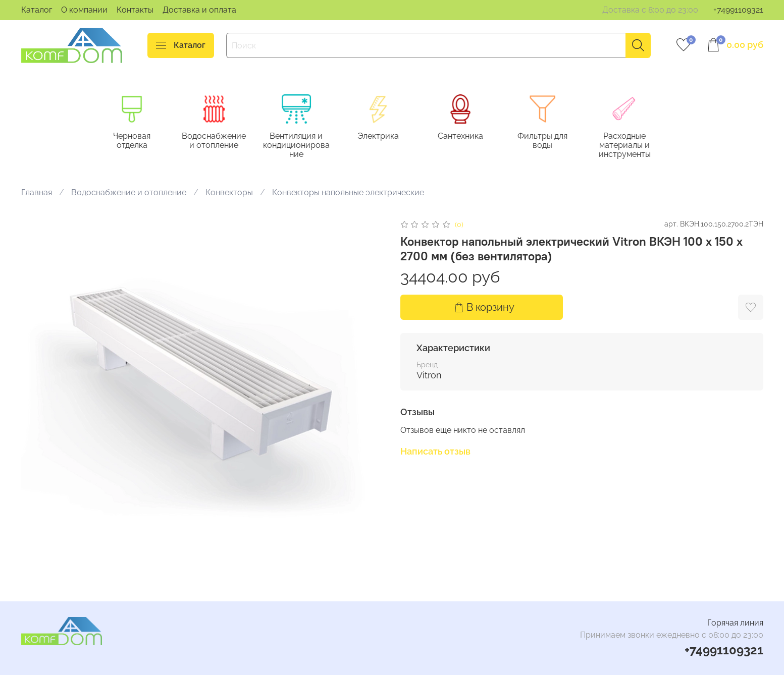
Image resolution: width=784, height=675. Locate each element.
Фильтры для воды (554, 136)
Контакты (135, 10)
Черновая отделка (135, 136)
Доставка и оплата (199, 10)
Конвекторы (229, 193)
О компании (84, 10)
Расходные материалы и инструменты (637, 146)
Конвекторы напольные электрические (348, 193)
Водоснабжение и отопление (218, 141)
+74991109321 (738, 10)
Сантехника (470, 136)
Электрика (386, 136)
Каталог (37, 10)
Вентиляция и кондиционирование (302, 146)
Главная (37, 193)
